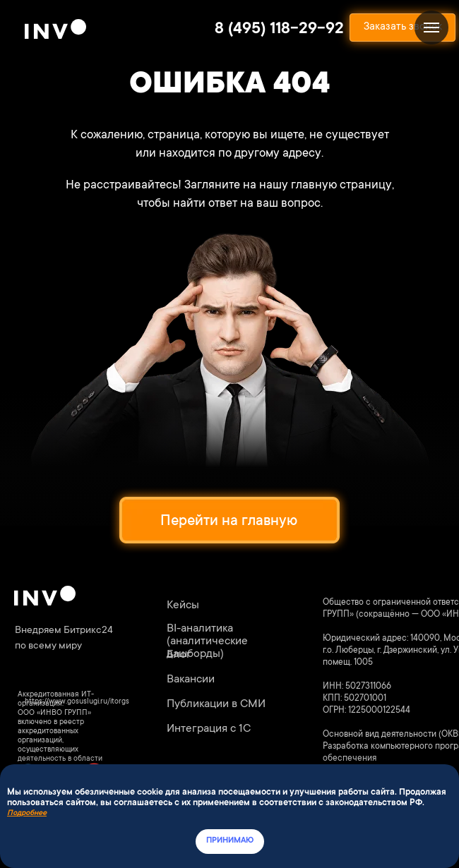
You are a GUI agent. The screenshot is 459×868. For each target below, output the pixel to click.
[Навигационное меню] (431, 28)
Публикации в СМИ (216, 704)
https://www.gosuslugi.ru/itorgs (77, 702)
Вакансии (191, 680)
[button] (403, 28)
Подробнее (27, 814)
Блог (179, 655)
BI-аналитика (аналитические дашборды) (207, 641)
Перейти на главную (229, 522)
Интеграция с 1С (209, 729)
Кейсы (183, 605)
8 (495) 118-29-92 (279, 30)
